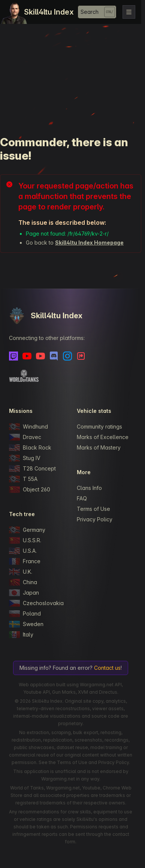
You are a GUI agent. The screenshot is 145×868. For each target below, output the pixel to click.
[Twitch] (13, 356)
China (23, 582)
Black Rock (30, 448)
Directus (108, 692)
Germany (27, 530)
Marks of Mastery (99, 447)
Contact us (107, 668)
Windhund (28, 427)
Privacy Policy (95, 519)
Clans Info (89, 488)
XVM (83, 692)
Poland (25, 614)
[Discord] (54, 356)
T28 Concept (32, 469)
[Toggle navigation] (129, 12)
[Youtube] (27, 356)
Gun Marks (64, 692)
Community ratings (99, 427)
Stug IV (25, 458)
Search (90, 12)
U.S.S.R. (25, 540)
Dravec (25, 437)
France (25, 561)
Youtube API (37, 692)
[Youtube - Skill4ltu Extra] (40, 356)
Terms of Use (93, 509)
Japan (24, 593)
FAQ (82, 498)
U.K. (21, 572)
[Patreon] (81, 356)
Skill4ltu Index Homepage (89, 243)
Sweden (26, 624)
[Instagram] (67, 356)
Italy (21, 635)
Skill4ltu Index (49, 12)
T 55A (23, 479)
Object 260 (30, 490)
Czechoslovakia (36, 603)
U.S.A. (23, 551)
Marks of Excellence (103, 437)
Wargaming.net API (101, 685)
